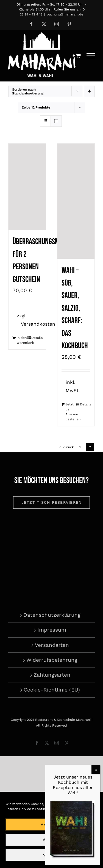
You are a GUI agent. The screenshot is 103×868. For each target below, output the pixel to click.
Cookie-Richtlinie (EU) (52, 690)
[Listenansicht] (56, 121)
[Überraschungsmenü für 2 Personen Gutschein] (27, 187)
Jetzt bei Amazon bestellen (71, 412)
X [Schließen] (96, 770)
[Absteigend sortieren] (89, 91)
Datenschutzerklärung (52, 615)
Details (37, 338)
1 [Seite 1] (80, 447)
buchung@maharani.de (65, 14)
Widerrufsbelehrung (52, 660)
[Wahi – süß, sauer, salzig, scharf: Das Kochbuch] (76, 201)
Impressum (52, 630)
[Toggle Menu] (91, 56)
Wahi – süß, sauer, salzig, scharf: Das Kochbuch (75, 308)
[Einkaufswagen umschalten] (78, 56)
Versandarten (52, 645)
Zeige (36, 107)
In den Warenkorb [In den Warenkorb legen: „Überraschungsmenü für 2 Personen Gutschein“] (22, 340)
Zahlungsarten (52, 675)
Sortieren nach (28, 91)
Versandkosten (38, 324)
